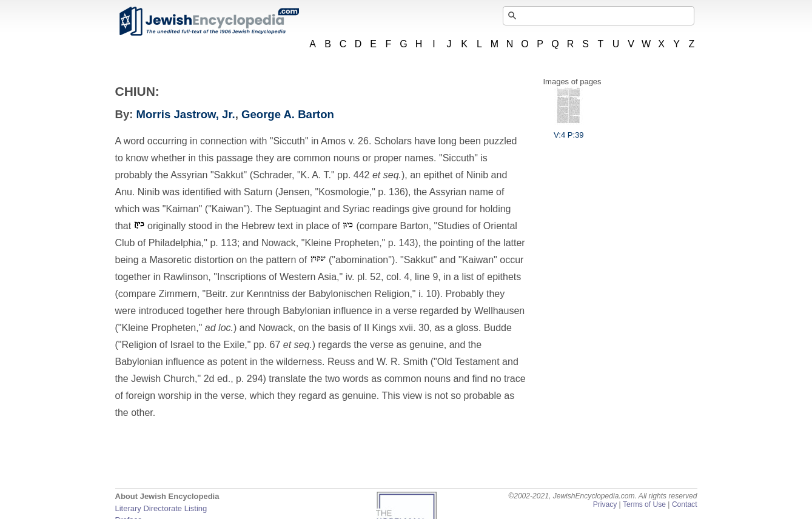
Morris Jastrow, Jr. (186, 114)
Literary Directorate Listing (161, 508)
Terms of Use (644, 504)
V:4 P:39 (569, 130)
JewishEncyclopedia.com (209, 21)
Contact (685, 504)
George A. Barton (288, 114)
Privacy (605, 504)
